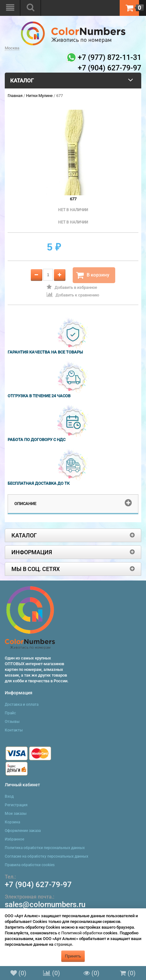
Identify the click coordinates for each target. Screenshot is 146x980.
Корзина (12, 822)
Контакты (14, 730)
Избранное (14, 839)
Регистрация (16, 805)
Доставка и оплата (22, 704)
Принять (73, 956)
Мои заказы (16, 814)
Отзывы (12, 722)
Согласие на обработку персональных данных (46, 856)
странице (63, 944)
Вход (9, 796)
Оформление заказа (23, 831)
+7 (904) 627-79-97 (38, 885)
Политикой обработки (82, 933)
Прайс (10, 713)
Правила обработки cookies (30, 865)
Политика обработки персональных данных (45, 848)
